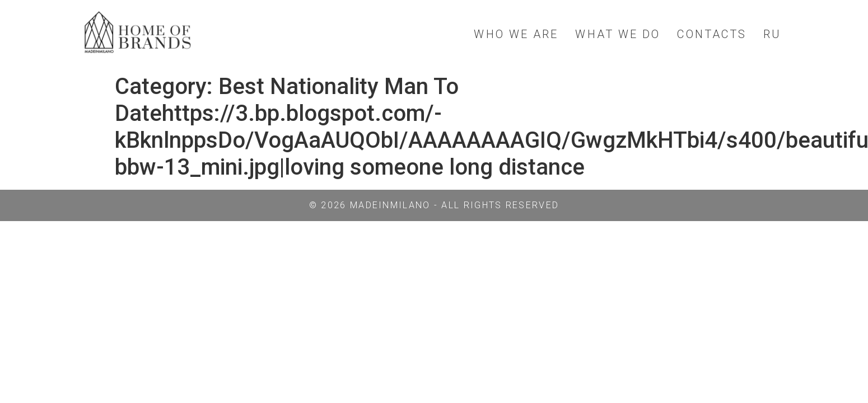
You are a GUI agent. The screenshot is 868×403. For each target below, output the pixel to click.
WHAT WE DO (618, 34)
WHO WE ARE (516, 34)
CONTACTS (712, 34)
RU (772, 34)
